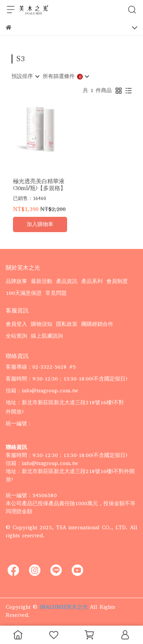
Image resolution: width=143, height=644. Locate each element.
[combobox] (25, 76)
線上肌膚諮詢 (47, 336)
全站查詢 (16, 336)
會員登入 (16, 324)
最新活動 (42, 281)
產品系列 (92, 281)
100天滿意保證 (24, 293)
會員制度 (117, 281)
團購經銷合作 (97, 324)
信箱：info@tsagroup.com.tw (42, 391)
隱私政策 (67, 324)
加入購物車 (40, 224)
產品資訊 (67, 281)
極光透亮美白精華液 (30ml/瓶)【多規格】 (39, 185)
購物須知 (42, 324)
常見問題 (56, 293)
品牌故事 (16, 281)
